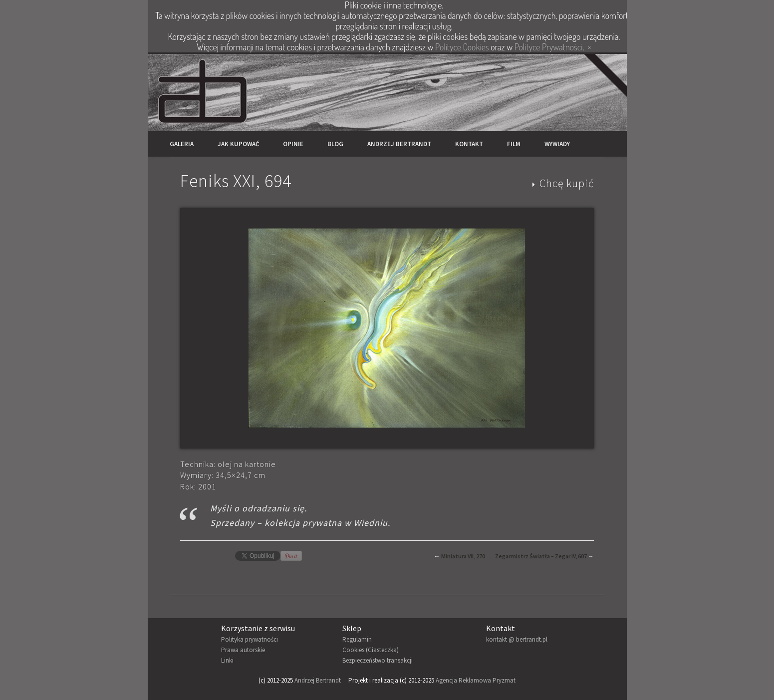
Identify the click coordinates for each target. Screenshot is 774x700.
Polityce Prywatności (549, 47)
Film (514, 144)
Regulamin (357, 639)
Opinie (293, 144)
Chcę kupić (567, 183)
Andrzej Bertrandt (399, 144)
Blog (335, 144)
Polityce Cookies (462, 47)
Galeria (182, 144)
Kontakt (469, 144)
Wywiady (557, 144)
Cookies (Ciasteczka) (371, 650)
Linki (227, 660)
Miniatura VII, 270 (463, 556)
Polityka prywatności (250, 639)
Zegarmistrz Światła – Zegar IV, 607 (541, 556)
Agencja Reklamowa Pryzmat (476, 680)
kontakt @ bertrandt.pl (517, 639)
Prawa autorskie (243, 650)
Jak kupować (238, 144)
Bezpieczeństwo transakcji (378, 660)
